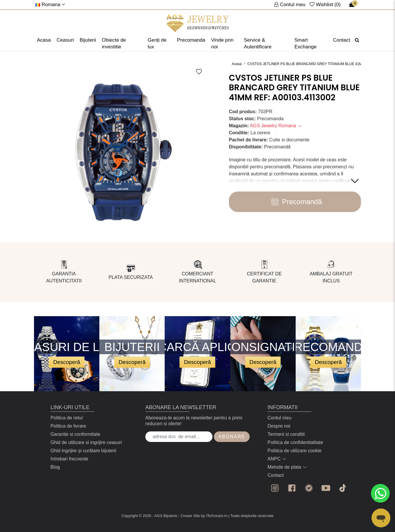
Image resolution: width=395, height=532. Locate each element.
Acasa (44, 40)
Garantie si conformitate (75, 434)
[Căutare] (357, 40)
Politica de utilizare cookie (294, 451)
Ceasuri (65, 40)
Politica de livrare (68, 426)
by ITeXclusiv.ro (214, 516)
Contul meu (280, 418)
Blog (55, 467)
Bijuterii (88, 40)
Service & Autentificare (258, 43)
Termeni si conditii (286, 434)
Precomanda (191, 40)
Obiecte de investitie (114, 43)
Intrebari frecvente (69, 459)
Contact (342, 40)
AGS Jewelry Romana (276, 126)
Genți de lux (157, 43)
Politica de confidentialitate (295, 442)
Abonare (232, 437)
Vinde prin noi (222, 43)
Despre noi (279, 426)
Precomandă (295, 202)
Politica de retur (67, 418)
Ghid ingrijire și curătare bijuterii (83, 451)
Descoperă (67, 362)
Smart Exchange (306, 43)
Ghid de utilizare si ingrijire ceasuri (86, 442)
